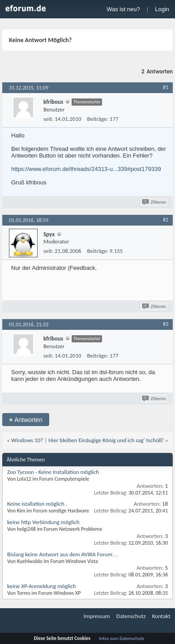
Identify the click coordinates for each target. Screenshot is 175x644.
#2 (166, 220)
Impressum (97, 616)
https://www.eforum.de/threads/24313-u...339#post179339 (86, 169)
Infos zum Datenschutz (122, 638)
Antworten (26, 420)
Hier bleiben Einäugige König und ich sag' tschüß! (106, 440)
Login (162, 9)
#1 (166, 87)
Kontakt (161, 616)
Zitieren (155, 202)
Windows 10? (27, 440)
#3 (166, 324)
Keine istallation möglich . (37, 504)
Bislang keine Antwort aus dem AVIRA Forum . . (63, 554)
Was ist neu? (123, 9)
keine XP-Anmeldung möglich (42, 586)
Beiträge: (98, 119)
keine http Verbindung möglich (43, 522)
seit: (48, 119)
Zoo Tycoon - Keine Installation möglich (53, 472)
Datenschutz (131, 616)
